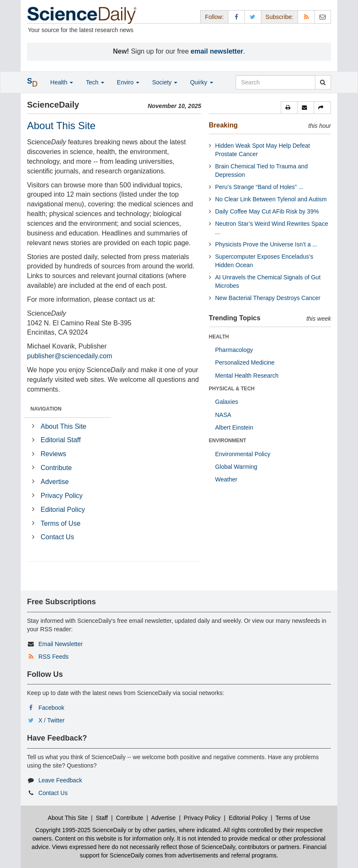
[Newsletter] (323, 17)
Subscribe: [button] (279, 17)
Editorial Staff (61, 440)
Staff (102, 818)
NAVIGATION (46, 409)
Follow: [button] (214, 17)
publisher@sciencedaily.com (70, 356)
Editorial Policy (63, 510)
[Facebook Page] (236, 17)
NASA (223, 415)
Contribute (56, 468)
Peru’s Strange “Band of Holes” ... (259, 187)
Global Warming (236, 467)
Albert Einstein (234, 427)
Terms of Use (60, 523)
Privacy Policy (62, 496)
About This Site (63, 426)
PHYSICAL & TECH (232, 389)
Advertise (55, 482)
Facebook (51, 708)
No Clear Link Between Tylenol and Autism (271, 199)
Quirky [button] (201, 82)
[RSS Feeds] (306, 17)
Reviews (53, 454)
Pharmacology (234, 350)
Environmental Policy (243, 454)
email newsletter (217, 51)
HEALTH (219, 337)
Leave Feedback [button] (60, 780)
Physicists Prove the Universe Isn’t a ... (266, 244)
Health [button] (62, 82)
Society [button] (165, 82)
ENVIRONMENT (228, 441)
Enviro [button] (128, 82)
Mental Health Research (247, 376)
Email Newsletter (61, 644)
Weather (226, 479)
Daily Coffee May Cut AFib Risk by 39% (267, 211)
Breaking (223, 125)
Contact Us (57, 537)
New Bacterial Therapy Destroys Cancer (268, 298)
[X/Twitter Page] (253, 17)
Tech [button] (95, 82)
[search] (323, 82)
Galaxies (227, 402)
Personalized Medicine (245, 362)
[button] (289, 108)
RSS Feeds (54, 657)
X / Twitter (52, 720)
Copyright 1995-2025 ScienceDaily (81, 830)
